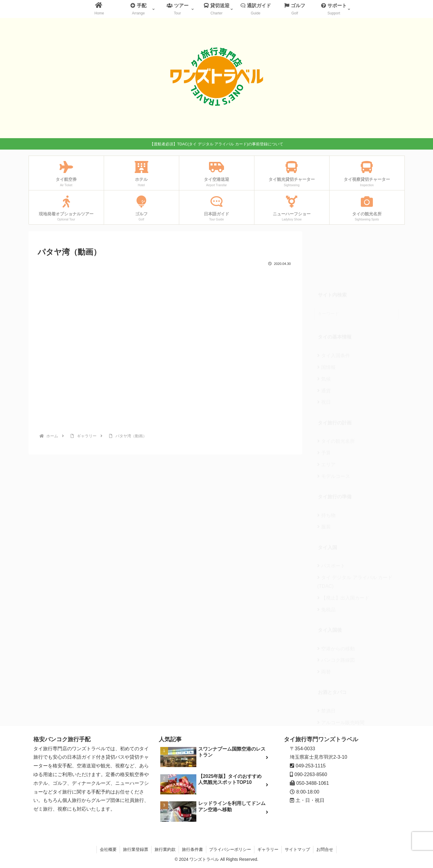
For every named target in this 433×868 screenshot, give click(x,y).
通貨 (324, 346)
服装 (324, 482)
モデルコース (334, 431)
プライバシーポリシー (230, 849)
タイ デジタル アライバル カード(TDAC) (355, 537)
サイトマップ (298, 849)
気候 (324, 334)
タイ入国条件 (334, 310)
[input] (356, 269)
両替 (324, 627)
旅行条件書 (192, 849)
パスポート (331, 521)
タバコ (326, 689)
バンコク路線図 (336, 615)
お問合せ (325, 849)
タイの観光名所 (336, 396)
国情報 (326, 322)
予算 (324, 408)
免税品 (326, 565)
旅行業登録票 (136, 849)
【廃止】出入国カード (343, 553)
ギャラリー (268, 849)
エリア (326, 419)
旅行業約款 (165, 849)
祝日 (324, 357)
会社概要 (108, 849)
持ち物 (326, 470)
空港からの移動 (336, 604)
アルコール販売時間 (341, 677)
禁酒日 (326, 666)
